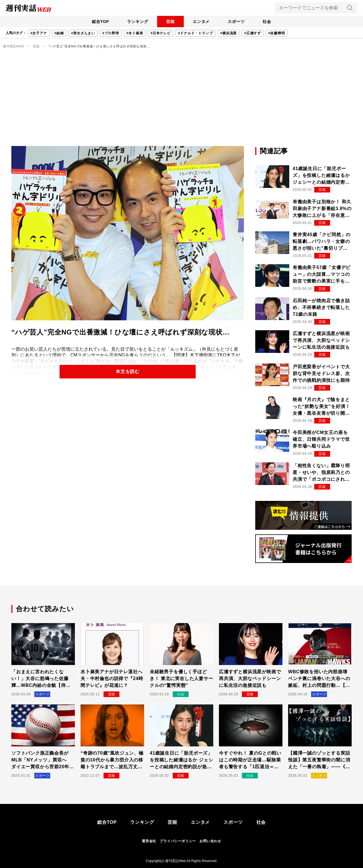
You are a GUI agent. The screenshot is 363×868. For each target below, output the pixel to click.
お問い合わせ (210, 841)
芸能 (170, 22)
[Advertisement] (181, 103)
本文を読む (128, 371)
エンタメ (201, 22)
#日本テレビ (160, 33)
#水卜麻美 (135, 33)
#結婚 (59, 33)
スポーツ (236, 22)
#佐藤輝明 (277, 33)
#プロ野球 (111, 33)
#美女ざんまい (83, 33)
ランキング (138, 22)
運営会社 (149, 841)
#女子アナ (39, 33)
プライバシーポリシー (178, 841)
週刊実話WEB (13, 46)
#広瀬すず (253, 33)
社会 (267, 22)
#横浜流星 (229, 33)
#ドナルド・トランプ (196, 33)
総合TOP (101, 22)
